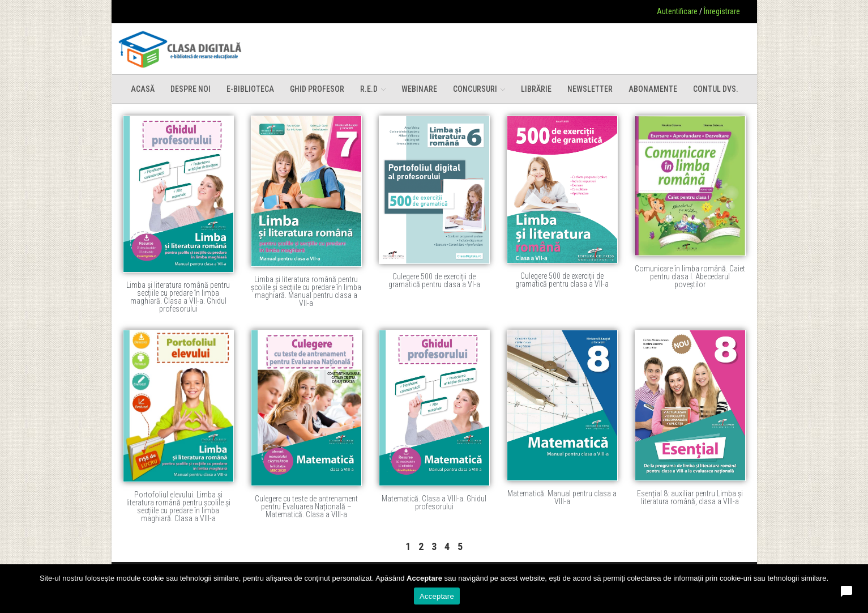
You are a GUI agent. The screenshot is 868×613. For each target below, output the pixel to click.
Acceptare (437, 596)
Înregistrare (722, 11)
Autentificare (677, 11)
